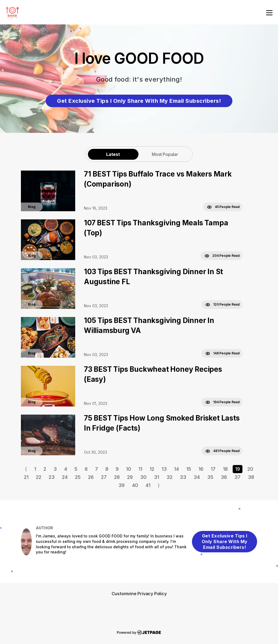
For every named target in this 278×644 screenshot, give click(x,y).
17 (213, 469)
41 (148, 485)
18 (225, 469)
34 (197, 477)
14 (176, 469)
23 (52, 477)
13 (164, 469)
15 (189, 469)
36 (224, 477)
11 (140, 469)
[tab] (113, 154)
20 (250, 469)
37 (237, 477)
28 (117, 477)
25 (78, 477)
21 (26, 477)
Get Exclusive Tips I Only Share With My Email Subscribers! (139, 101)
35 (210, 477)
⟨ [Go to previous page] (26, 469)
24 (65, 477)
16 (201, 469)
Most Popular (165, 154)
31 (157, 477)
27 (104, 477)
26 (91, 477)
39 (121, 485)
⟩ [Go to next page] (159, 485)
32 (169, 477)
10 (129, 469)
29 (130, 477)
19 (238, 469)
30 (143, 477)
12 (152, 469)
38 (251, 477)
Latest (113, 154)
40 (135, 485)
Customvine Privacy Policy (139, 594)
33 (183, 477)
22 (39, 477)
